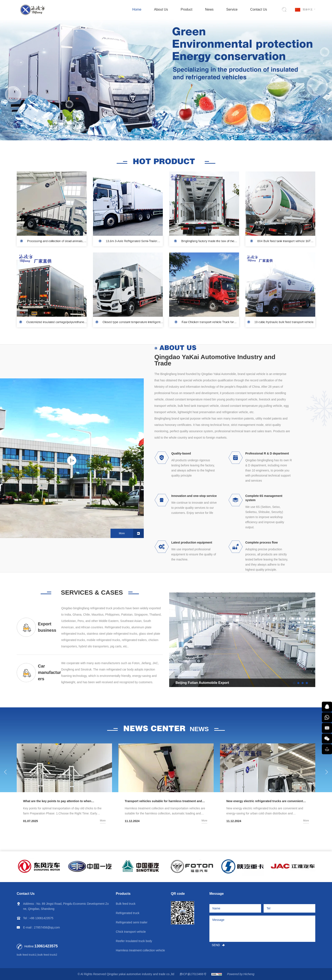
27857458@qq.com (47, 927)
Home (137, 9)
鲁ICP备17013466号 (193, 974)
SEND (216, 945)
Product (186, 9)
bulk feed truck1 (26, 955)
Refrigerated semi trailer (132, 922)
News (209, 9)
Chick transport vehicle (131, 932)
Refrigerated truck (128, 913)
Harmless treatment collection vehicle (140, 950)
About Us (161, 9)
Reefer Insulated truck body (134, 941)
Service (232, 9)
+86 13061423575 (41, 918)
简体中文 (308, 10)
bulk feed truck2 (47, 955)
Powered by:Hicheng (241, 974)
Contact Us (259, 9)
